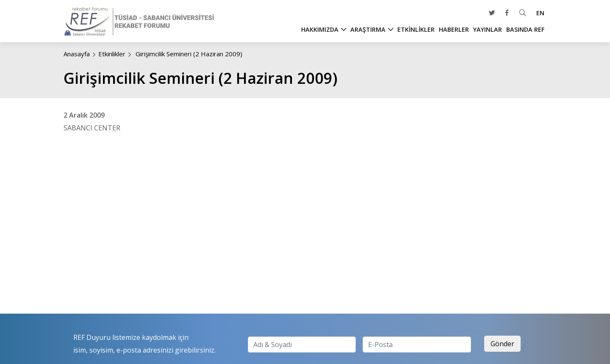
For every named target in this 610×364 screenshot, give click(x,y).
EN (540, 13)
